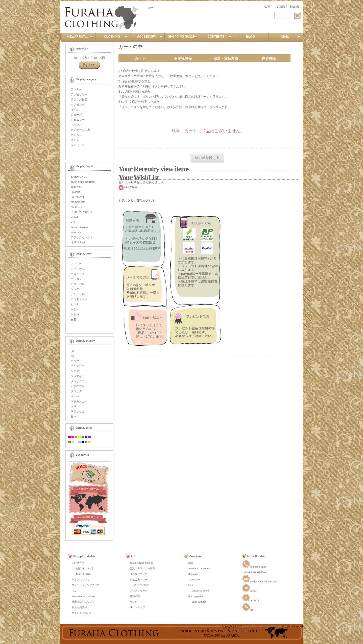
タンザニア (78, 381)
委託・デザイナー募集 (142, 568)
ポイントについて (82, 613)
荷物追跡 (135, 596)
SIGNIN (294, 7)
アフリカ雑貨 (79, 99)
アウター (76, 89)
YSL (73, 222)
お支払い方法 (83, 574)
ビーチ (75, 304)
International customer (84, 596)
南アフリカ (78, 411)
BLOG (250, 37)
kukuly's (76, 187)
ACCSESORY (150, 37)
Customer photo (200, 591)
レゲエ (75, 309)
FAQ (74, 591)
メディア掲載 (141, 585)
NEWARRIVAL (80, 37)
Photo (191, 585)
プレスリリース (139, 591)
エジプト (76, 361)
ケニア (75, 371)
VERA (75, 217)
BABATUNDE (79, 177)
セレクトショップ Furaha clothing (262, 626)
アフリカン (78, 269)
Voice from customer (199, 568)
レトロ (75, 314)
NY (73, 356)
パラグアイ (78, 386)
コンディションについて (86, 585)
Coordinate (194, 579)
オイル (75, 110)
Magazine (193, 574)
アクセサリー (79, 94)
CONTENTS (219, 37)
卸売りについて (139, 574)
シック (75, 289)
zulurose (76, 232)
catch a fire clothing (83, 182)
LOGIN (281, 7)
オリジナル (78, 242)
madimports (78, 202)
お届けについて (84, 568)
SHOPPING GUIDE (182, 37)
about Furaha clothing (142, 563)
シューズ (76, 115)
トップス (76, 125)
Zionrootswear (80, 227)
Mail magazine (196, 596)
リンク (134, 602)
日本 (74, 417)
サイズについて (81, 579)
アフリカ (76, 264)
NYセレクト (78, 207)
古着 (74, 319)
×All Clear (131, 187)
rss (248, 610)
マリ (74, 406)
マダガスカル (79, 401)
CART (268, 7)
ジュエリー (78, 120)
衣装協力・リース (140, 579)
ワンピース (78, 145)
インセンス (78, 105)
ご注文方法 (78, 563)
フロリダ (76, 391)
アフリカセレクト (82, 237)
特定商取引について (83, 602)
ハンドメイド (79, 299)
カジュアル (78, 284)
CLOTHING (116, 37)
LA (72, 351)
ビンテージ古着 (80, 130)
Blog (190, 563)
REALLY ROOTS (81, 212)
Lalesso (76, 192)
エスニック (78, 274)
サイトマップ (137, 607)
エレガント (78, 279)
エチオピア (78, 366)
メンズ (75, 140)
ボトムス (76, 135)
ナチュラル (78, 294)
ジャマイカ (78, 376)
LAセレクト (78, 197)
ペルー (75, 396)
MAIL (291, 37)
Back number (199, 602)
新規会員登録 (79, 607)
